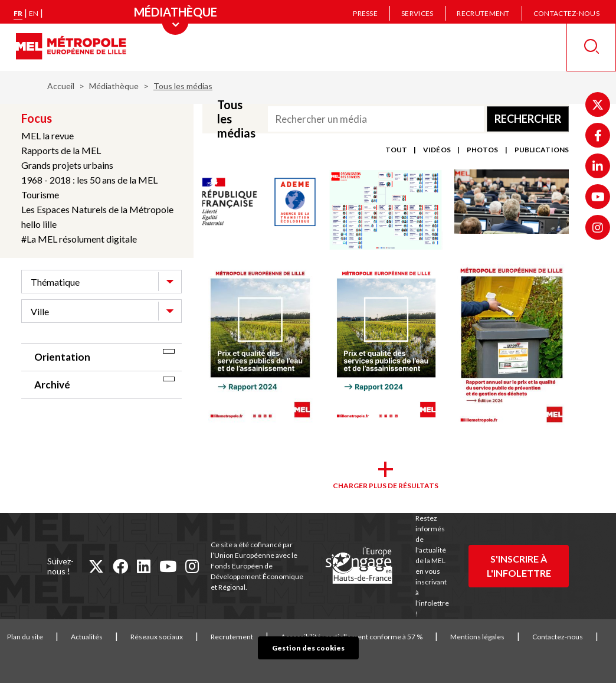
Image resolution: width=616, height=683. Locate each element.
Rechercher (528, 119)
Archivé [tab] (52, 385)
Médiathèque (114, 86)
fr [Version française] (18, 13)
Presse (365, 13)
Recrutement (483, 13)
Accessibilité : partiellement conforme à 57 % (352, 637)
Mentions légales (477, 637)
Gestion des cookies (308, 648)
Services (417, 13)
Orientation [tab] (62, 357)
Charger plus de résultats (386, 486)
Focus (37, 118)
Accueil (61, 86)
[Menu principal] (176, 12)
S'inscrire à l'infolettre (519, 566)
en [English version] (34, 13)
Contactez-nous (566, 13)
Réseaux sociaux (157, 637)
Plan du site (25, 637)
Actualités (87, 637)
